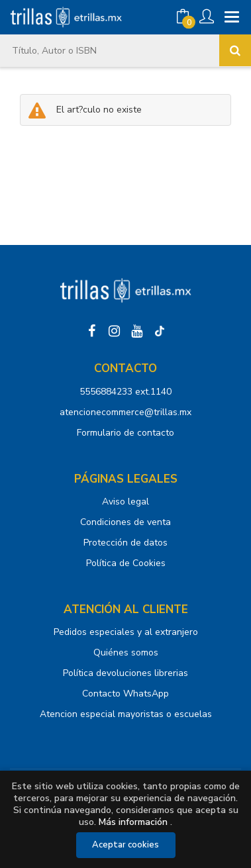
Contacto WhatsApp (125, 694)
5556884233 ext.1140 (125, 392)
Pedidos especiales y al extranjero (126, 632)
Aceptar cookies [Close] (125, 845)
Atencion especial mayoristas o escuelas (126, 714)
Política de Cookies (126, 563)
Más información (133, 822)
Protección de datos (125, 543)
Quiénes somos (126, 652)
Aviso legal (125, 502)
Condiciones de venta (125, 522)
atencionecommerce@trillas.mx (125, 412)
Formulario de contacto (125, 433)
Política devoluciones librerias (125, 673)
